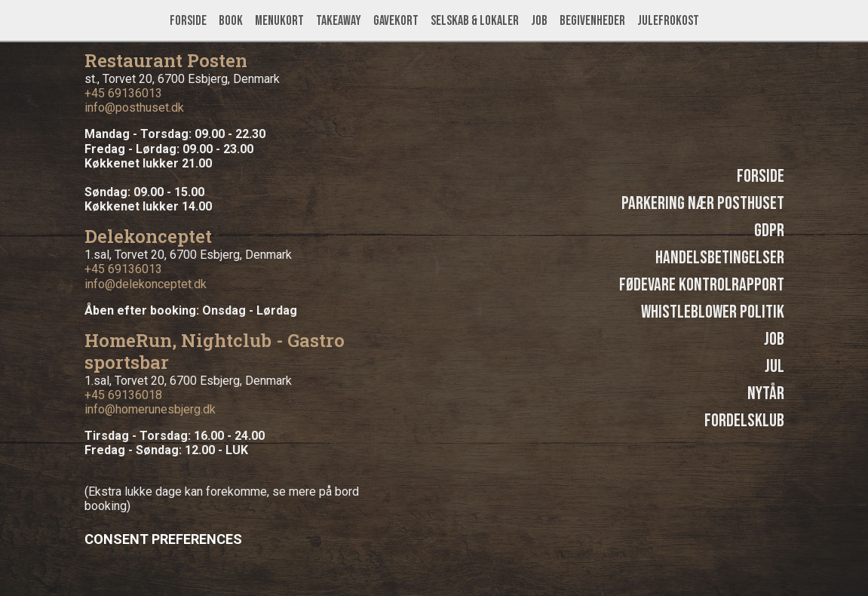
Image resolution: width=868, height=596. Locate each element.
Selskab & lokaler (475, 21)
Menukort (279, 21)
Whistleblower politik (713, 312)
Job (539, 21)
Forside (188, 21)
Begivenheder (592, 21)
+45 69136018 (123, 395)
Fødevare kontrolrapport (702, 285)
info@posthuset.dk (134, 108)
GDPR (769, 230)
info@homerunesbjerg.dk (150, 409)
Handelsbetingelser (720, 258)
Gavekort (396, 21)
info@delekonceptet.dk (146, 284)
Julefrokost (668, 21)
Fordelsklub (744, 421)
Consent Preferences (163, 539)
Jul (774, 366)
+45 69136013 (123, 93)
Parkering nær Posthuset (703, 203)
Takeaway (339, 21)
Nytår (766, 393)
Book (231, 21)
